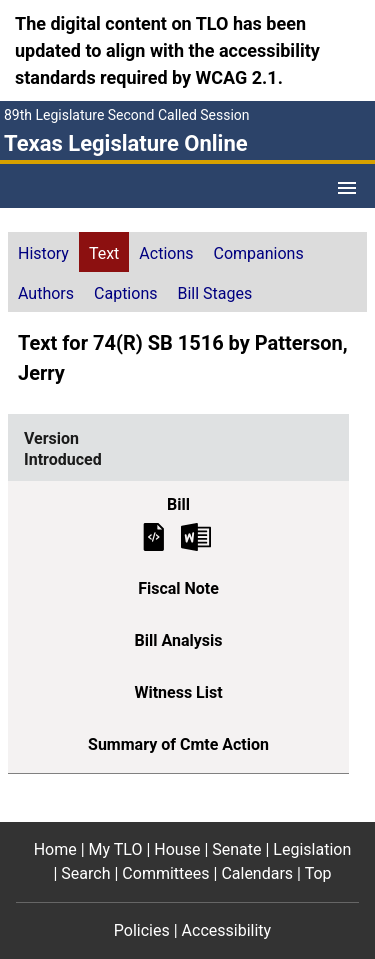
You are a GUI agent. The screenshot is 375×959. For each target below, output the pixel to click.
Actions (166, 253)
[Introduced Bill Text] (154, 535)
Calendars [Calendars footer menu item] (257, 873)
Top (318, 873)
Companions (259, 253)
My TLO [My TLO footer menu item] (116, 849)
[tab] (43, 252)
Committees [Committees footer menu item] (165, 873)
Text (104, 253)
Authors (46, 293)
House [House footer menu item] (177, 849)
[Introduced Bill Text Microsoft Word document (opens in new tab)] (196, 535)
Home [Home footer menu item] (55, 849)
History (43, 253)
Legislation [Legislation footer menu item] (312, 849)
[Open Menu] (347, 188)
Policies (142, 930)
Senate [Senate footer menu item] (236, 849)
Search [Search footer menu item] (85, 873)
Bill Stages (214, 293)
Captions (125, 293)
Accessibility (227, 930)
